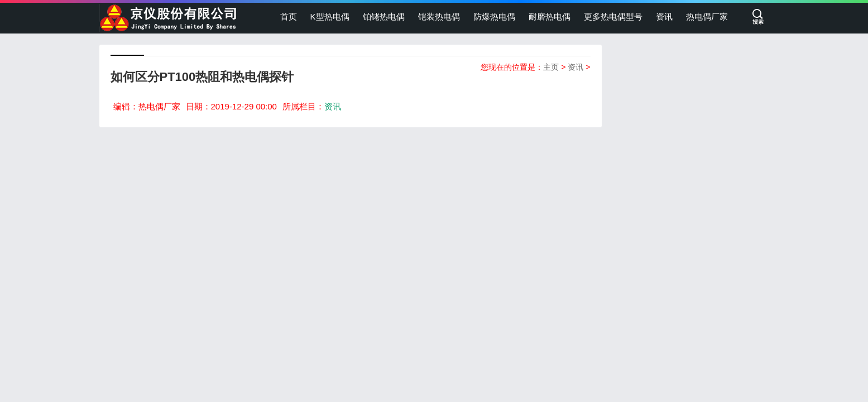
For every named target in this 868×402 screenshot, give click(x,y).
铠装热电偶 (439, 16)
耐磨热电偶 (550, 16)
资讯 (664, 16)
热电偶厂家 (707, 16)
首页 (289, 16)
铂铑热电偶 (384, 16)
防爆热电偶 (494, 16)
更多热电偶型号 (613, 16)
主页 (551, 67)
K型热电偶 (330, 16)
